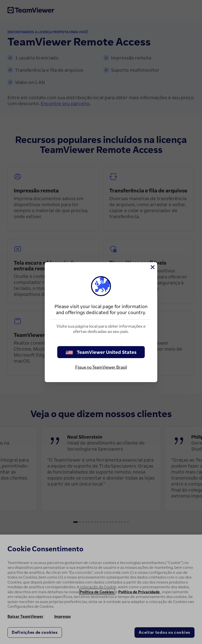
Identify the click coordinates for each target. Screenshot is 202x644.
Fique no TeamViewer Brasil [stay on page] (101, 367)
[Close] (152, 267)
